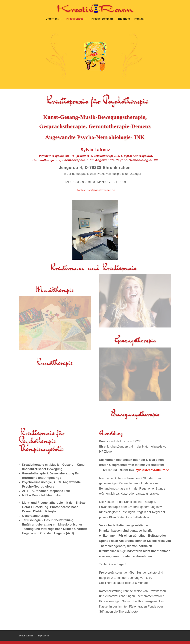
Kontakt (139, 19)
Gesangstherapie (135, 340)
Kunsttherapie (55, 362)
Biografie (124, 19)
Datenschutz (26, 636)
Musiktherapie (55, 289)
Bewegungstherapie (135, 414)
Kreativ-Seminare (103, 19)
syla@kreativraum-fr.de (101, 190)
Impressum (44, 636)
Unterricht (52, 19)
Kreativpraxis (75, 19)
